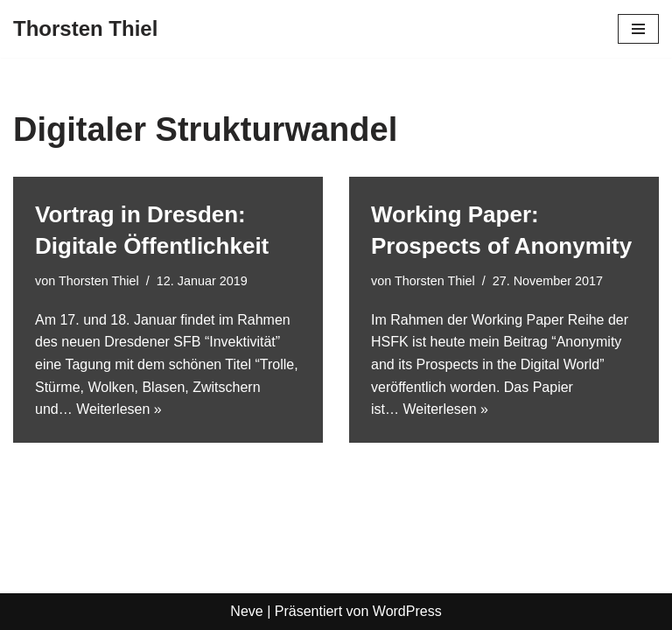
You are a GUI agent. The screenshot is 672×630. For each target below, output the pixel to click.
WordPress (407, 611)
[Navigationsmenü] (638, 29)
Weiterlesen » (119, 409)
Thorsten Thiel (99, 281)
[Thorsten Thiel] (85, 29)
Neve (246, 611)
